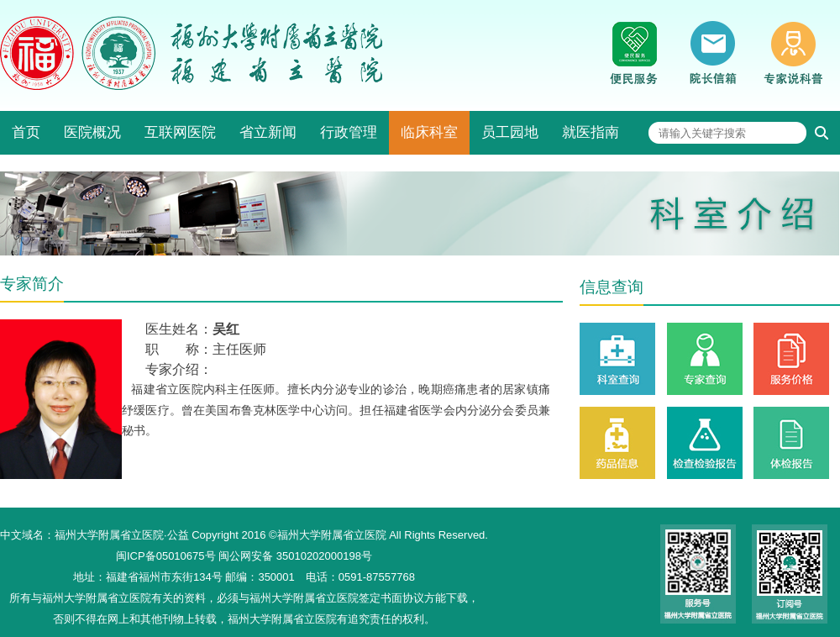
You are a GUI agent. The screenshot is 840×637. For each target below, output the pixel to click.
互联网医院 (180, 132)
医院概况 (92, 132)
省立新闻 (268, 132)
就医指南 (591, 132)
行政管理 (349, 132)
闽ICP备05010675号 (166, 556)
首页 (26, 132)
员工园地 (510, 132)
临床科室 (429, 132)
